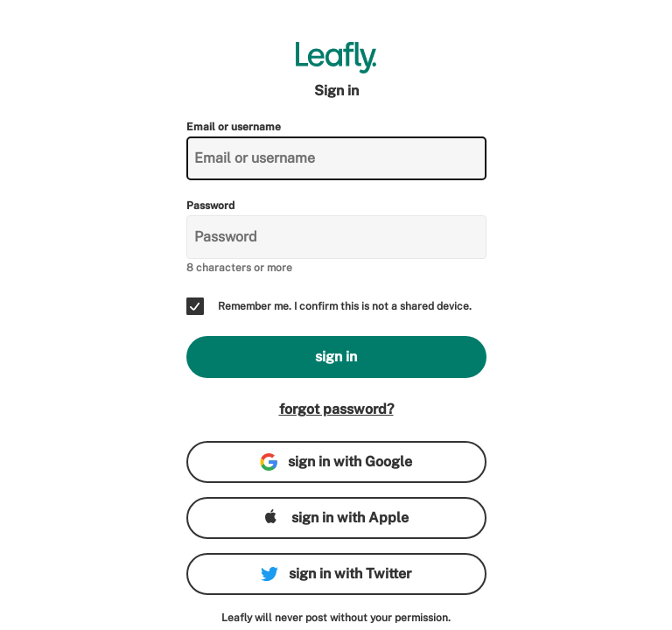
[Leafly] (336, 58)
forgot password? (336, 409)
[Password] (336, 237)
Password (210, 206)
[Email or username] (336, 158)
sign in (336, 357)
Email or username (234, 127)
